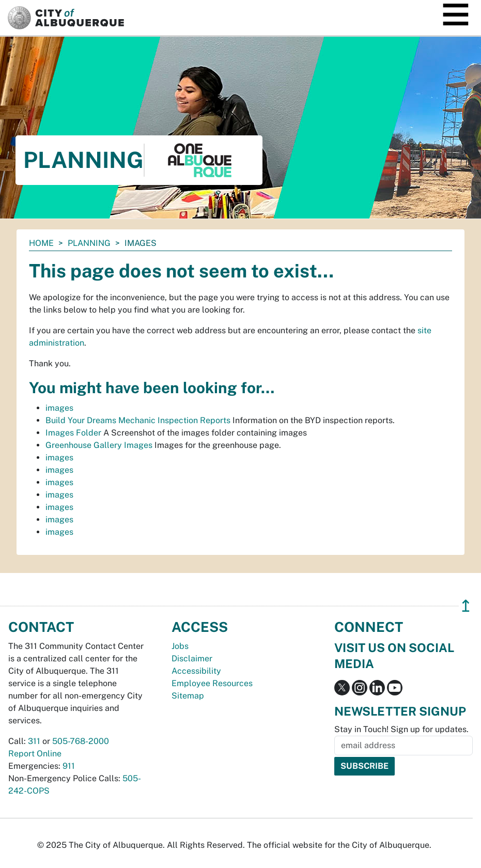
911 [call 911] (69, 766)
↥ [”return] (466, 606)
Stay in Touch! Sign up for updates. (401, 729)
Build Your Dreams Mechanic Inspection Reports (138, 420)
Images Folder (73, 433)
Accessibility (196, 671)
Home (41, 243)
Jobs (180, 646)
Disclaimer (192, 658)
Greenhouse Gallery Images (99, 445)
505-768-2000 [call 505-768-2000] (81, 741)
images (59, 408)
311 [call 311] (34, 741)
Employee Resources (212, 683)
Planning (89, 243)
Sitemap (188, 696)
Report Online (35, 754)
